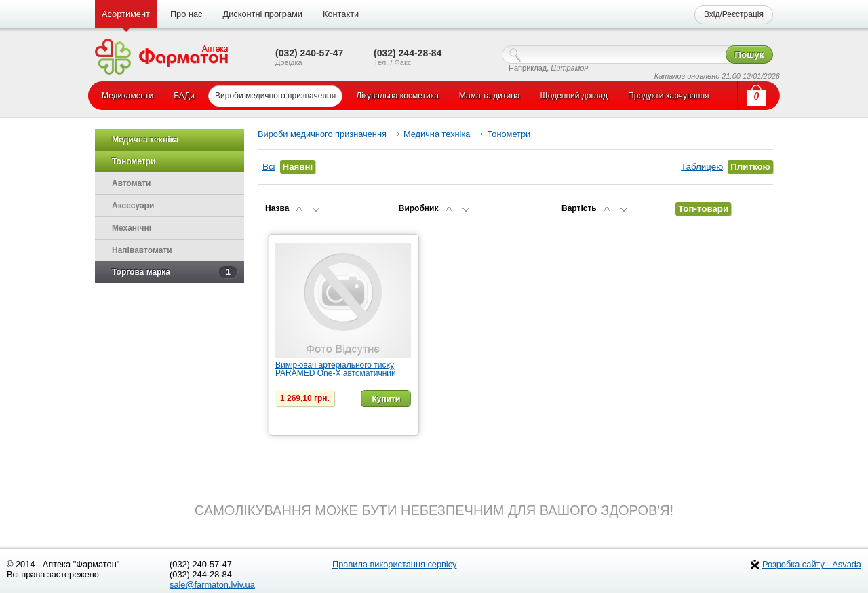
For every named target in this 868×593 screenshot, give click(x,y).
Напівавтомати (142, 250)
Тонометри (509, 134)
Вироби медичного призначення (322, 134)
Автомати (131, 183)
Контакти (341, 14)
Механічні (132, 228)
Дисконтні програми (262, 14)
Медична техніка (437, 134)
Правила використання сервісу (395, 564)
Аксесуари (133, 206)
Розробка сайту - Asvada (812, 564)
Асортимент (126, 14)
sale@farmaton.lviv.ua (212, 585)
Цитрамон (569, 68)
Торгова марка (175, 272)
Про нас (186, 14)
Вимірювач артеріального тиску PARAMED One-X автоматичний (336, 369)
